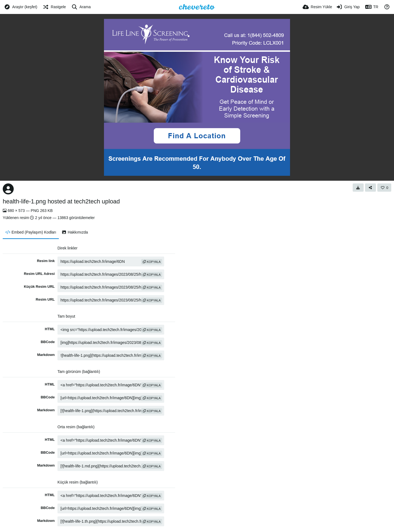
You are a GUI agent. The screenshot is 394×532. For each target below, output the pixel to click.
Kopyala (152, 262)
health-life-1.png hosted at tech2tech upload (61, 201)
